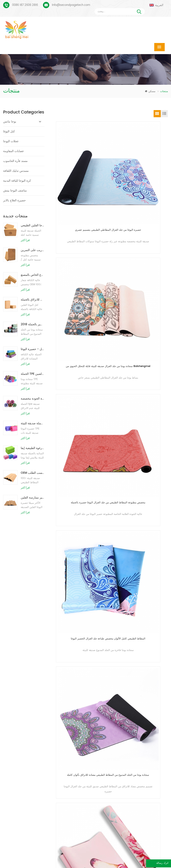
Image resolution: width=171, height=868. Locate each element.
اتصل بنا (118, 858)
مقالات (55, 865)
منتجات (55, 858)
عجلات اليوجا (11, 141)
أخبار (144, 858)
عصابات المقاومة (14, 151)
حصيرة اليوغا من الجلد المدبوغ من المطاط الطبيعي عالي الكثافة (141, 357)
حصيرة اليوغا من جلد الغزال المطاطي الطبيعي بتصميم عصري (84, 183)
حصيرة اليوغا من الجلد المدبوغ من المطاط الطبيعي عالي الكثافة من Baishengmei (141, 445)
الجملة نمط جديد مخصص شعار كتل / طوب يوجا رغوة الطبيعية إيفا (33, 448)
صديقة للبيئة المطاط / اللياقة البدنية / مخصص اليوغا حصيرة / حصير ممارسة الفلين (33, 498)
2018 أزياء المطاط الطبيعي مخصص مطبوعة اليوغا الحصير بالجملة (33, 324)
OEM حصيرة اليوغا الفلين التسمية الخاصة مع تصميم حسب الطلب (33, 473)
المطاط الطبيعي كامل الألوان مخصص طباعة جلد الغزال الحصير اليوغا (141, 270)
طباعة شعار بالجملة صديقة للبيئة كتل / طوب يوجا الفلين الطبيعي (33, 225)
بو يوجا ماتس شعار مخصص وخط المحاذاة (31, 756)
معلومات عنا (86, 858)
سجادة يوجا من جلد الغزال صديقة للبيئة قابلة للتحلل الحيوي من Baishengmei (141, 183)
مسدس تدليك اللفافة (16, 171)
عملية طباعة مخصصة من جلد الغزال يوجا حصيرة (31, 743)
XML (117, 865)
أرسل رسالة (49, 699)
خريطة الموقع (87, 865)
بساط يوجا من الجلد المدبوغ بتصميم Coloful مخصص (31, 729)
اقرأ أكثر (25, 240)
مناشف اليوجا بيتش (15, 191)
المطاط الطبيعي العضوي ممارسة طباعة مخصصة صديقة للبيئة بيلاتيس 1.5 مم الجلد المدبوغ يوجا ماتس (84, 532)
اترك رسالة (142, 864)
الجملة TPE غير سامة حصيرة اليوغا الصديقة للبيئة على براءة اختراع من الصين (33, 374)
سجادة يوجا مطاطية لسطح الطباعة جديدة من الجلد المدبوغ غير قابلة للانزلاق (84, 445)
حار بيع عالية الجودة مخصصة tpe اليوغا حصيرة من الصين (33, 399)
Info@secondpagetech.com (71, 5)
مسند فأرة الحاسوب (15, 161)
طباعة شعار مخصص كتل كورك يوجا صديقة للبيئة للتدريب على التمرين (33, 250)
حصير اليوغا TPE (70, 731)
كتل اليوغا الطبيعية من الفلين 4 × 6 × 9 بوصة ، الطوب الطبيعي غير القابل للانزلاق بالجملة (33, 300)
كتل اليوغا (9, 131)
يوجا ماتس (10, 122)
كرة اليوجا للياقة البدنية (17, 181)
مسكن (150, 91)
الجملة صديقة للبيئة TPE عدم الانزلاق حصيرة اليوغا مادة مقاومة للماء (33, 423)
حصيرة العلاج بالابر (14, 200)
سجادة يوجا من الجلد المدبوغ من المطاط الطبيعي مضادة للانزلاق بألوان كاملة (84, 357)
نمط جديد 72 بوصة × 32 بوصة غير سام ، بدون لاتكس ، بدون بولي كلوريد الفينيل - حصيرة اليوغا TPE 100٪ (33, 349)
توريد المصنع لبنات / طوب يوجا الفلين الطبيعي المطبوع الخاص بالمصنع (33, 275)
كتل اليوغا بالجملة (71, 796)
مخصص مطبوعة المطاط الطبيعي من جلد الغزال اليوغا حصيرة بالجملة (84, 270)
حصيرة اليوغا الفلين (72, 751)
